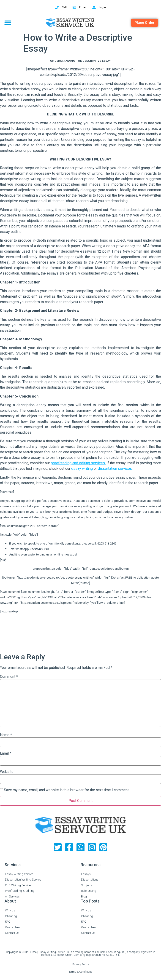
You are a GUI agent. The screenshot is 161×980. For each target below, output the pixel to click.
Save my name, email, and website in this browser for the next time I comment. (67, 790)
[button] (8, 23)
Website (7, 772)
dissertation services (115, 469)
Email (6, 753)
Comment (9, 677)
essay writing (82, 469)
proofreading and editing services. (78, 463)
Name (6, 735)
